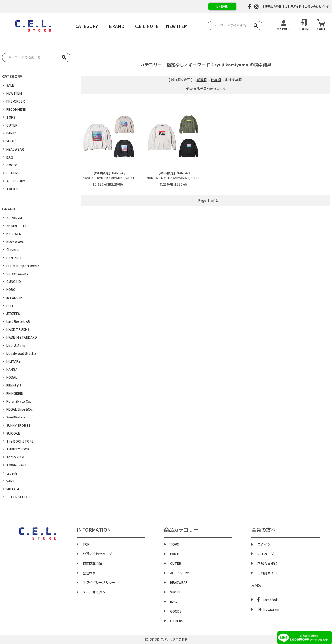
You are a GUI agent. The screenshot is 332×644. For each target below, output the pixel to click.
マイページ (266, 554)
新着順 (202, 80)
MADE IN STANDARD (22, 337)
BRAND (117, 26)
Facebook (268, 600)
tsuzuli (12, 473)
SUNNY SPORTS (18, 425)
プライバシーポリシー (99, 582)
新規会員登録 (273, 6)
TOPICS (12, 189)
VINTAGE (13, 489)
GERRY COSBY (17, 273)
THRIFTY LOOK (18, 449)
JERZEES (13, 313)
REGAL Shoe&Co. (20, 409)
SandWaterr (16, 417)
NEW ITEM (14, 93)
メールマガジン (94, 592)
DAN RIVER (14, 258)
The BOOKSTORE (20, 441)
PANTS (11, 133)
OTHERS (13, 173)
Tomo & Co (15, 457)
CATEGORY (87, 26)
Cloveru (12, 249)
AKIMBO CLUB (17, 226)
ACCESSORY (16, 181)
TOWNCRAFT (17, 465)
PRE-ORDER (16, 101)
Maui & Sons (16, 345)
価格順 (216, 80)
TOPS (11, 117)
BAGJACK (14, 234)
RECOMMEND (16, 109)
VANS (10, 481)
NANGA (12, 369)
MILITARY (13, 361)
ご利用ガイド (293, 6)
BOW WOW (15, 242)
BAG (10, 157)
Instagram (268, 609)
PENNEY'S (14, 385)
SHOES (11, 141)
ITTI (10, 305)
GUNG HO (14, 281)
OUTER (12, 125)
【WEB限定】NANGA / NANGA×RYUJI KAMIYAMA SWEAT (109, 175)
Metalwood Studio (21, 353)
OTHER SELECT (18, 497)
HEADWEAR (15, 149)
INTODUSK (14, 298)
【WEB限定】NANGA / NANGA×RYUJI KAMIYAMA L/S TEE (173, 175)
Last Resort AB (18, 321)
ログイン (264, 544)
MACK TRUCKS (18, 329)
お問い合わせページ (317, 6)
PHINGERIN (15, 393)
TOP (86, 544)
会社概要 (89, 573)
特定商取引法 (92, 563)
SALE (10, 85)
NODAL (12, 377)
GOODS (12, 165)
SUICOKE (13, 433)
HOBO (11, 289)
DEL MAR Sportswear (23, 266)
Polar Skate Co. (19, 401)
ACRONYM (14, 218)
